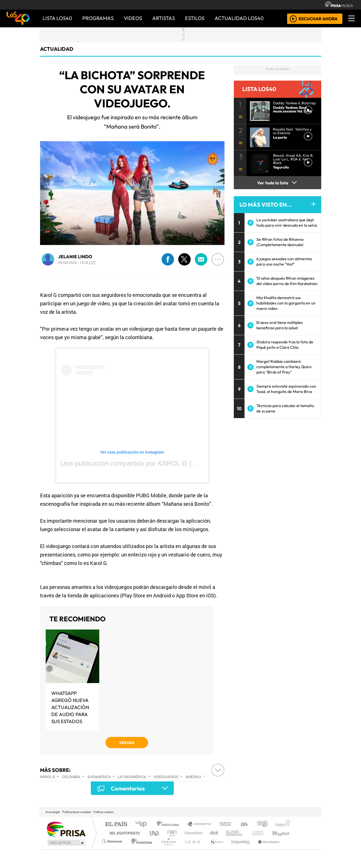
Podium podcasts (113, 840)
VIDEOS (133, 18)
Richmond (113, 848)
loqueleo (239, 848)
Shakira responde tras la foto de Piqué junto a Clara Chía (285, 345)
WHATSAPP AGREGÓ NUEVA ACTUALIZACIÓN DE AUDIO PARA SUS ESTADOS (70, 707)
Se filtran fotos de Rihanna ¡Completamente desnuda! (280, 242)
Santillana (170, 824)
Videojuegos (166, 777)
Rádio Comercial (291, 848)
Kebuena (283, 833)
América (193, 777)
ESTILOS (195, 18)
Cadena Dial (263, 833)
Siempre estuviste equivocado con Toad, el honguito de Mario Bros (286, 389)
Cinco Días (193, 833)
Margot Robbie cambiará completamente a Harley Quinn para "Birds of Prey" (284, 367)
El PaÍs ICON (191, 848)
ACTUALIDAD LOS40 (239, 18)
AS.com (243, 824)
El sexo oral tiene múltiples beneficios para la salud (279, 325)
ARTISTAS (164, 18)
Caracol (283, 824)
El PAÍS (116, 824)
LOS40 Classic (246, 833)
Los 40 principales (143, 824)
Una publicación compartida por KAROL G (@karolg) (140, 463)
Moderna (140, 848)
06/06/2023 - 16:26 (77, 262)
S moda (214, 848)
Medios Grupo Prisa (66, 843)
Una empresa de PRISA (66, 829)
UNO (155, 833)
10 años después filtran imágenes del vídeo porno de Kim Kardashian (287, 281)
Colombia (71, 777)
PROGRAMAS (98, 18)
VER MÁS (127, 743)
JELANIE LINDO (75, 257)
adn (262, 824)
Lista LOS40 (57, 18)
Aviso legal (52, 812)
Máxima (229, 833)
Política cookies (103, 812)
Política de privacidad (76, 812)
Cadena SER (225, 824)
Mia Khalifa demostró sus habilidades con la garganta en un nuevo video (286, 303)
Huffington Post (124, 833)
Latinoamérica (132, 777)
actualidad (57, 49)
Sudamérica (99, 777)
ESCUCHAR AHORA (318, 18)
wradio (171, 833)
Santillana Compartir (199, 824)
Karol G (48, 777)
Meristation (266, 848)
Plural (167, 848)
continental (214, 833)
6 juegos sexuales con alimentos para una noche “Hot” (284, 261)
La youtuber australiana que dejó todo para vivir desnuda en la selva (287, 223)
